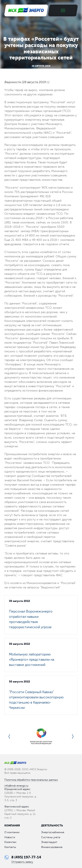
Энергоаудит (49, 842)
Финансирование (52, 847)
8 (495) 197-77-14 (26, 857)
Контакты (10, 847)
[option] (41, 736)
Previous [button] (9, 736)
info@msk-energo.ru (16, 786)
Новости (10, 837)
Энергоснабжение (53, 832)
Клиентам (10, 842)
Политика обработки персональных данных (31, 780)
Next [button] (73, 736)
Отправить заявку (22, 862)
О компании (12, 832)
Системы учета (51, 837)
